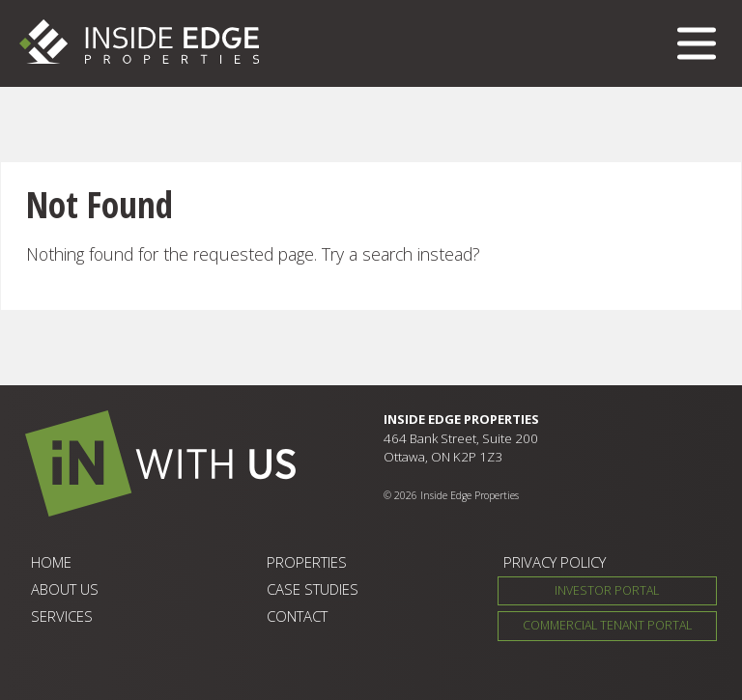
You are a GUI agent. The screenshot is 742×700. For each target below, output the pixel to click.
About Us (65, 589)
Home (51, 562)
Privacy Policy (555, 562)
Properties (307, 562)
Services (62, 616)
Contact (297, 616)
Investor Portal (607, 590)
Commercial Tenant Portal (607, 625)
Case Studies (313, 589)
